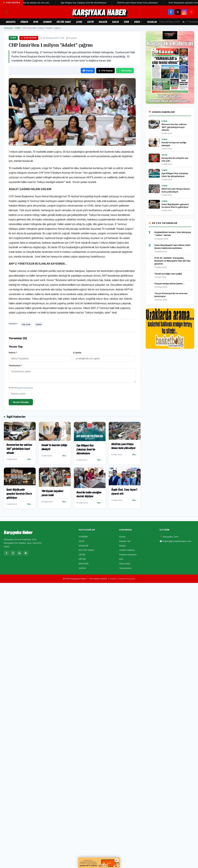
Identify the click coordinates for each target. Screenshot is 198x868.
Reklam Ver (125, 541)
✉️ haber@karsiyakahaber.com (175, 541)
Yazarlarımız (125, 568)
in (19, 553)
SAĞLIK (116, 22)
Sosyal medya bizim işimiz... (169, 283)
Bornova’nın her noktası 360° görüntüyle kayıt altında (174, 127)
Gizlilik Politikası (127, 550)
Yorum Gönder (21, 402)
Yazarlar (152, 22)
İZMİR (127, 22)
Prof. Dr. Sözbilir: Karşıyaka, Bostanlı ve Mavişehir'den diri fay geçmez (172, 261)
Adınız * (13, 353)
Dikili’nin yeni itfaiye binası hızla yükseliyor (139, 3)
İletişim (123, 546)
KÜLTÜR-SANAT (64, 22)
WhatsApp (125, 71)
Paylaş (88, 71)
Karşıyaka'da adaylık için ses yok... (35, 3)
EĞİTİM (91, 22)
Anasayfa (11, 22)
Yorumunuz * (15, 365)
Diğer (138, 22)
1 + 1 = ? (21, 388)
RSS (121, 559)
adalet (39, 324)
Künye (122, 537)
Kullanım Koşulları (128, 555)
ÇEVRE (79, 22)
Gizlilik (113, 579)
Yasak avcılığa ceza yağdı (168, 274)
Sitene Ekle (125, 564)
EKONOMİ (47, 22)
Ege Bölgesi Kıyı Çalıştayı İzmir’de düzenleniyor (86, 3)
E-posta (77, 353)
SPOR (36, 22)
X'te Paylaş (105, 71)
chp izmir (26, 324)
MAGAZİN (103, 22)
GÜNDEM (24, 22)
